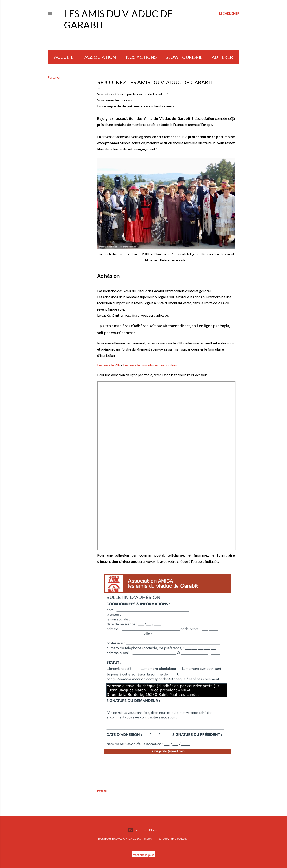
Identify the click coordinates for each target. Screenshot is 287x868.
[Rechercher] (229, 13)
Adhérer (222, 57)
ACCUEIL (64, 57)
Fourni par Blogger (143, 830)
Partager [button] (54, 77)
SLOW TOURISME (184, 57)
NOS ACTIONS (141, 57)
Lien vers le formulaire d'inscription (150, 365)
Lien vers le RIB (109, 365)
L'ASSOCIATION (100, 57)
